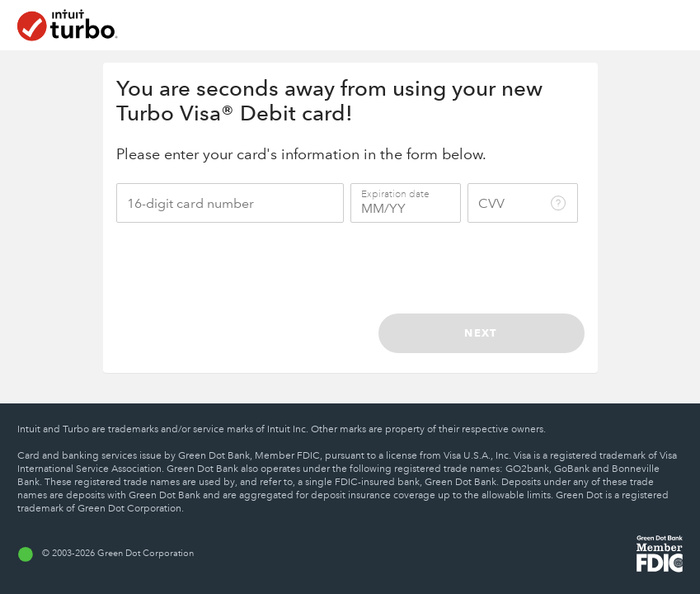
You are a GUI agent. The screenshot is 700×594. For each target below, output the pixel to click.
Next (481, 332)
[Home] (68, 25)
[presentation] (456, 268)
